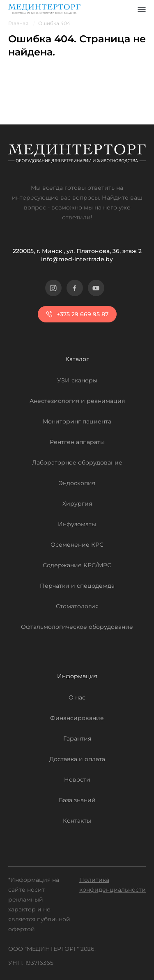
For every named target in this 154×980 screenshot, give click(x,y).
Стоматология (77, 606)
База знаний (77, 800)
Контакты (77, 821)
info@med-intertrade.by (77, 259)
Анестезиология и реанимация (77, 401)
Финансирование (77, 718)
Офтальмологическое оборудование (77, 627)
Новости (77, 780)
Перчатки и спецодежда (77, 586)
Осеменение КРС (77, 545)
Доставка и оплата (77, 759)
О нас (77, 697)
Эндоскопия (77, 483)
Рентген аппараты (77, 442)
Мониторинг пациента (77, 421)
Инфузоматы (77, 524)
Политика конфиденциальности (113, 885)
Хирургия (77, 504)
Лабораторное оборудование (77, 462)
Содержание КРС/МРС (77, 565)
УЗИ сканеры (77, 380)
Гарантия (77, 738)
